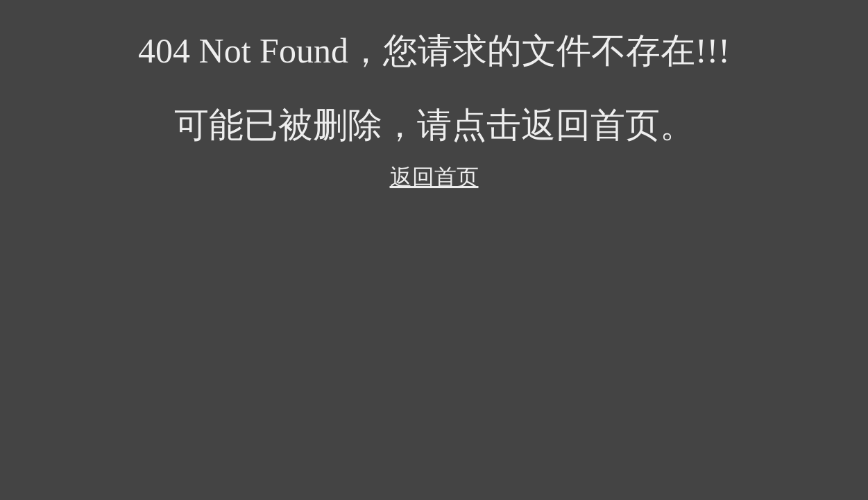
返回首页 (434, 177)
